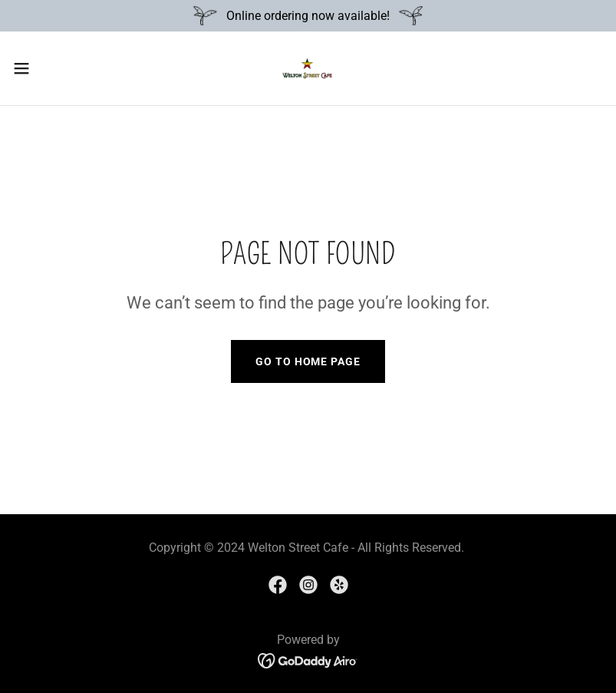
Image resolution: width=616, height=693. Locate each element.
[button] (51, 68)
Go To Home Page (308, 361)
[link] (308, 68)
